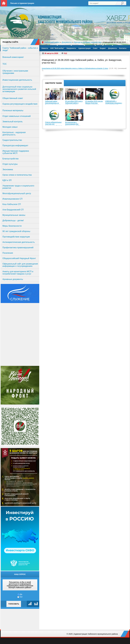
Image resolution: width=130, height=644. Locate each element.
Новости (45, 48)
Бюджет (103, 48)
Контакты (123, 48)
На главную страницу (4, 3)
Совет (95, 48)
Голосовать (14, 604)
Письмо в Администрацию (22, 3)
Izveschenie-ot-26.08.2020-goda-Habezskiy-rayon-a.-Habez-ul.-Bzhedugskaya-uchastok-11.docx (75, 68)
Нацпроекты (71, 48)
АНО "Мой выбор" (57, 48)
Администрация (84, 48)
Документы (112, 48)
